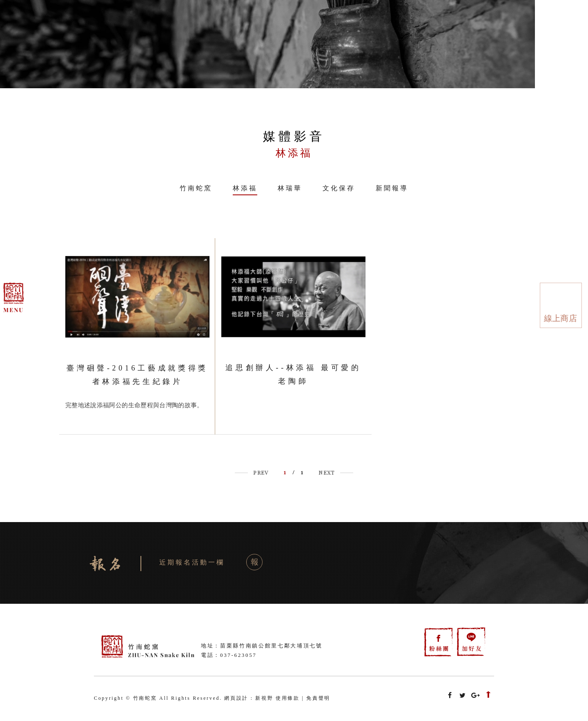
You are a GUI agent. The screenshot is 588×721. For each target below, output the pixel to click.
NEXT (326, 472)
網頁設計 (236, 698)
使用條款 (288, 698)
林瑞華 (290, 188)
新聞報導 (392, 188)
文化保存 (339, 188)
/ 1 (294, 472)
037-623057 (238, 655)
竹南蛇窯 (196, 188)
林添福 (245, 188)
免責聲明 (318, 698)
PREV (261, 472)
